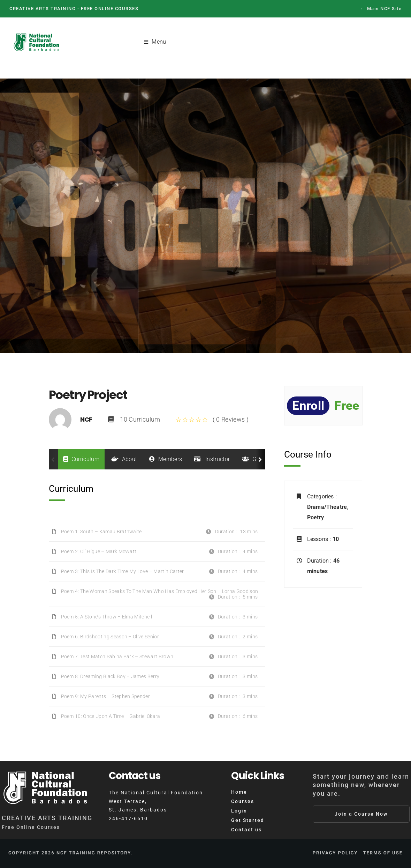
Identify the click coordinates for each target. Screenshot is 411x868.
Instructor (212, 459)
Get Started (248, 820)
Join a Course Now (361, 814)
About (124, 459)
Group (255, 459)
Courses (243, 801)
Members (166, 459)
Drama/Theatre (327, 507)
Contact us (246, 830)
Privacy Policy (335, 853)
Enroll (308, 406)
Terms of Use (383, 853)
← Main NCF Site (381, 9)
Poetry (316, 517)
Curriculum (81, 459)
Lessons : (320, 539)
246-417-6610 (128, 818)
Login (239, 811)
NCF (86, 419)
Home (239, 792)
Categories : (322, 496)
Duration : (320, 561)
